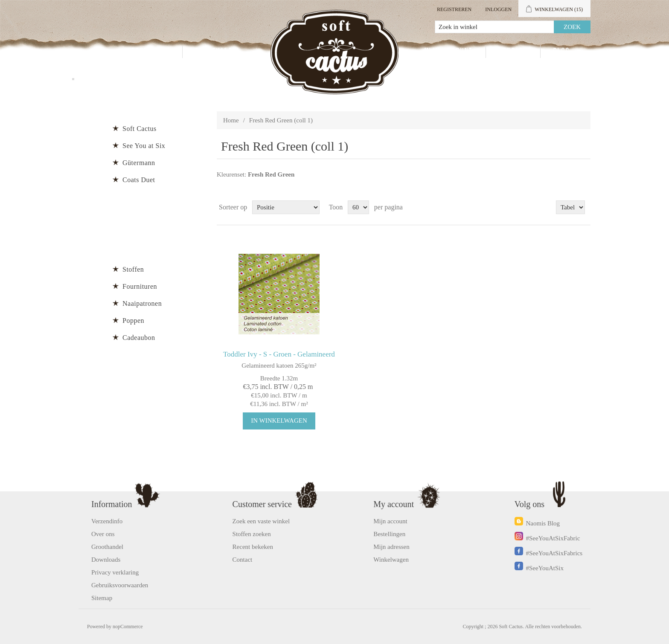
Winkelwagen (391, 560)
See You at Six (144, 146)
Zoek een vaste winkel (261, 521)
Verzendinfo (107, 521)
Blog (562, 52)
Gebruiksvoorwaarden (120, 585)
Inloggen (498, 9)
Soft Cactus (140, 129)
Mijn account (449, 52)
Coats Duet (139, 180)
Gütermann (139, 163)
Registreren (454, 9)
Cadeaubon (139, 338)
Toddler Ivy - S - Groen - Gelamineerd (279, 354)
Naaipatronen (142, 303)
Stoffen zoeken (252, 534)
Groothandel (218, 52)
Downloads (106, 560)
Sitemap (102, 598)
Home (231, 120)
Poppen (133, 321)
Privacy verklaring (115, 572)
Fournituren (140, 286)
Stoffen (133, 269)
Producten (150, 52)
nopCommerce (128, 627)
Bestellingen (389, 534)
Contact (513, 52)
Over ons (103, 534)
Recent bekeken (253, 547)
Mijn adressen (391, 547)
